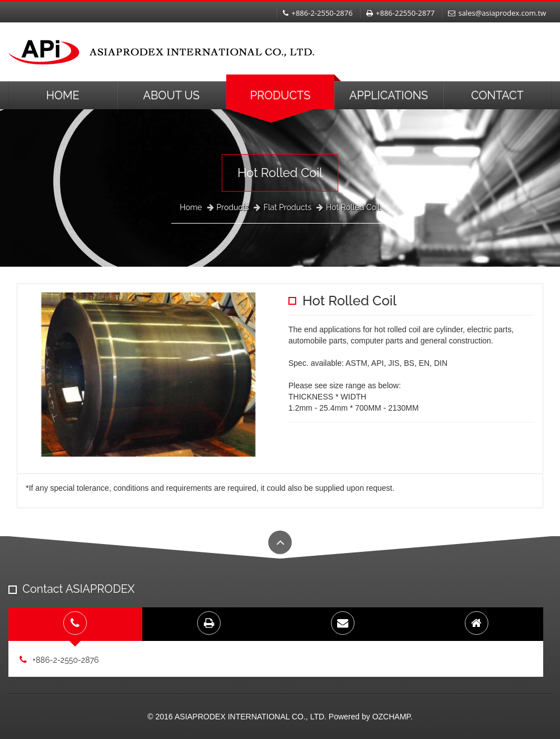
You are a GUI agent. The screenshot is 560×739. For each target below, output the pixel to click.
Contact (497, 95)
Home (63, 95)
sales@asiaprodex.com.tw (497, 13)
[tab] (75, 624)
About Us (172, 95)
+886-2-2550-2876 (318, 13)
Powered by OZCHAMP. (371, 717)
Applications (389, 95)
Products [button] (281, 95)
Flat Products (287, 207)
